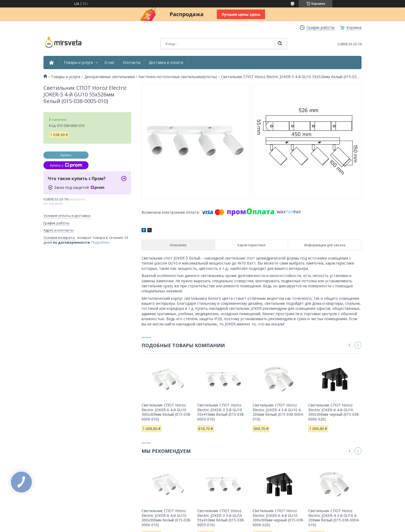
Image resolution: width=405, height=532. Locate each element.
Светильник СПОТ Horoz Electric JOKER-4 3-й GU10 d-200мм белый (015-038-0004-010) (278, 412)
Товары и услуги (78, 62)
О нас (109, 62)
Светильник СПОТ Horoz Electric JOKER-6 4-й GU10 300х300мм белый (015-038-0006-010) (166, 412)
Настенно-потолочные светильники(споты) (178, 77)
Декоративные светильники (109, 77)
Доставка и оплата (166, 62)
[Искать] (280, 44)
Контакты (132, 62)
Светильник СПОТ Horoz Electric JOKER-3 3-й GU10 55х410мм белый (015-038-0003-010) (221, 412)
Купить (66, 155)
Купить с (66, 165)
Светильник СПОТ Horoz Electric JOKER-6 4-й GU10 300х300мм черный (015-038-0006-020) (334, 412)
